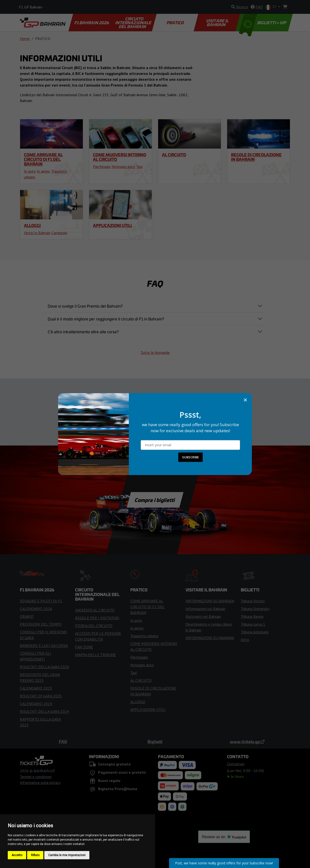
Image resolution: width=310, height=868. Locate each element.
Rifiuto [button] (35, 855)
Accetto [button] (17, 855)
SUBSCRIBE (190, 457)
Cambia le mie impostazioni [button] (67, 855)
